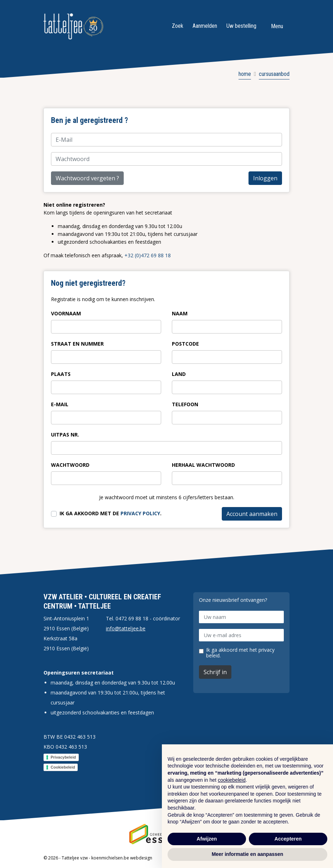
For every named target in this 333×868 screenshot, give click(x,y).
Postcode (185, 344)
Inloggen (265, 178)
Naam (180, 313)
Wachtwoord (70, 465)
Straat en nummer (77, 344)
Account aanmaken (252, 514)
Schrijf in (215, 672)
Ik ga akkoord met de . (111, 513)
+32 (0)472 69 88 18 (148, 255)
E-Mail (60, 404)
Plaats (61, 374)
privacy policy (140, 513)
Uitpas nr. (65, 435)
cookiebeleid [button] (232, 780)
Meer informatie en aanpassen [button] (248, 854)
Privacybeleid (63, 757)
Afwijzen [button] (207, 839)
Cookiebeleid (63, 767)
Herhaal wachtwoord (203, 465)
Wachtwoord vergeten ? (87, 178)
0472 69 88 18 (132, 618)
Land (179, 374)
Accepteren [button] (288, 839)
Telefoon (185, 404)
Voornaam (66, 313)
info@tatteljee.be (126, 628)
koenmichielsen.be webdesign (122, 858)
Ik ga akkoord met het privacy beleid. (240, 653)
